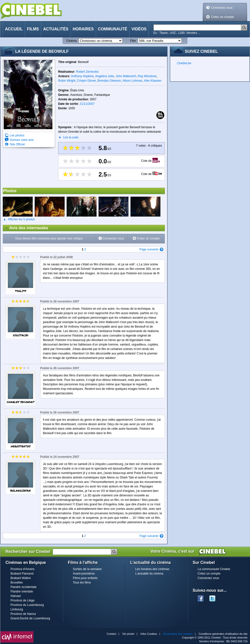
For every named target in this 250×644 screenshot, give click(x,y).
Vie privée (128, 634)
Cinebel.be (184, 63)
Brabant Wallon (21, 578)
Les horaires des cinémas (152, 569)
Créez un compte (222, 17)
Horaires (83, 29)
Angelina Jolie (105, 76)
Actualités (56, 29)
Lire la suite (71, 137)
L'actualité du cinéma (149, 574)
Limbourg (17, 609)
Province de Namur (23, 614)
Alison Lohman (132, 81)
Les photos (17, 135)
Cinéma (71, 41)
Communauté (113, 29)
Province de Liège (22, 600)
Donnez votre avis (22, 140)
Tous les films (82, 583)
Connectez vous (222, 8)
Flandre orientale (22, 591)
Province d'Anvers (22, 569)
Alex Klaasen (153, 81)
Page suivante (149, 249)
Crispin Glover (86, 81)
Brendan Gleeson (109, 81)
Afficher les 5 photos (19, 220)
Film (133, 41)
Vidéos (139, 29)
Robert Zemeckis (87, 72)
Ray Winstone (147, 76)
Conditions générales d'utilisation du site (223, 634)
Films (33, 29)
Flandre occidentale (24, 587)
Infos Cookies (149, 634)
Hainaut (16, 596)
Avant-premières (84, 574)
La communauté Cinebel (214, 569)
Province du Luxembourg (27, 605)
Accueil (14, 29)
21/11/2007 (87, 104)
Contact (112, 634)
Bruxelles (17, 583)
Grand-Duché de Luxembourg (30, 618)
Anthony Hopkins (82, 76)
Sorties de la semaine (87, 569)
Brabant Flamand (22, 574)
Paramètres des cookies (178, 634)
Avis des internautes (26, 228)
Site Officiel (17, 144)
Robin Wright (67, 81)
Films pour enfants (85, 578)
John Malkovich (126, 76)
